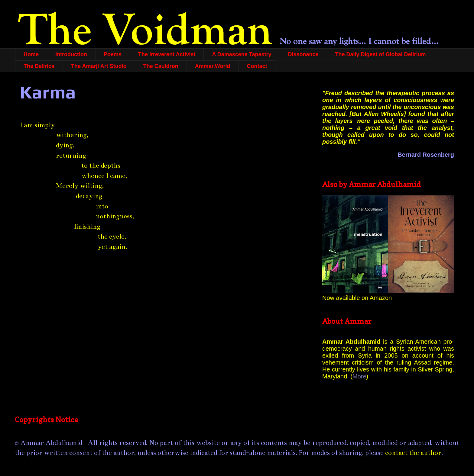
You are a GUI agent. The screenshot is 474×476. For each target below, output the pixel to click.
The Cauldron (161, 66)
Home (31, 54)
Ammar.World (213, 66)
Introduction (71, 54)
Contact (257, 66)
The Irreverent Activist (167, 54)
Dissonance (303, 54)
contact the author (413, 453)
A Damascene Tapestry (242, 54)
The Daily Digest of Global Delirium (381, 54)
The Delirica (39, 66)
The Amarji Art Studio (99, 66)
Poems (113, 54)
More (359, 376)
